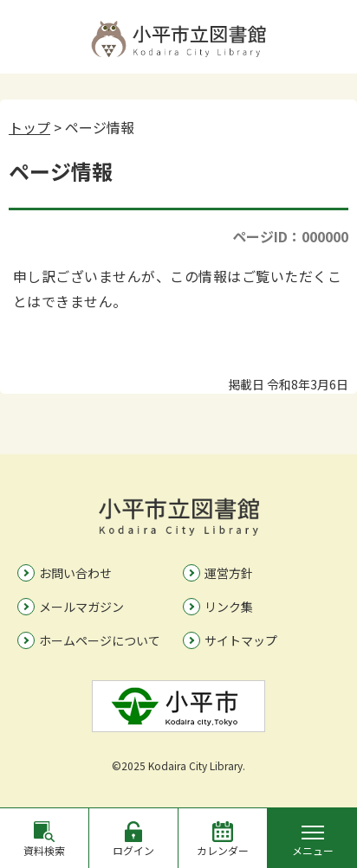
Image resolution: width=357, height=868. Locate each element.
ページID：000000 (290, 236)
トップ (29, 127)
